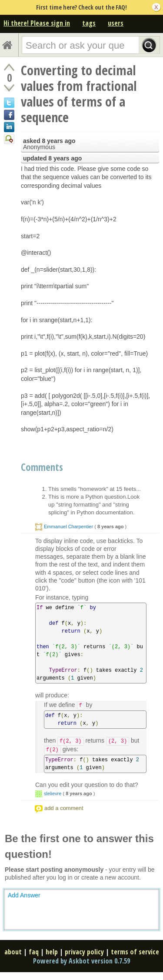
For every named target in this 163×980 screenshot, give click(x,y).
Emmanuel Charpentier (68, 527)
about (13, 952)
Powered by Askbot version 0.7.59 (81, 961)
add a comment (64, 808)
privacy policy (84, 952)
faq (34, 952)
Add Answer (24, 895)
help (52, 952)
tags (89, 23)
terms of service (135, 952)
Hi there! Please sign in (37, 23)
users (116, 23)
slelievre (53, 793)
